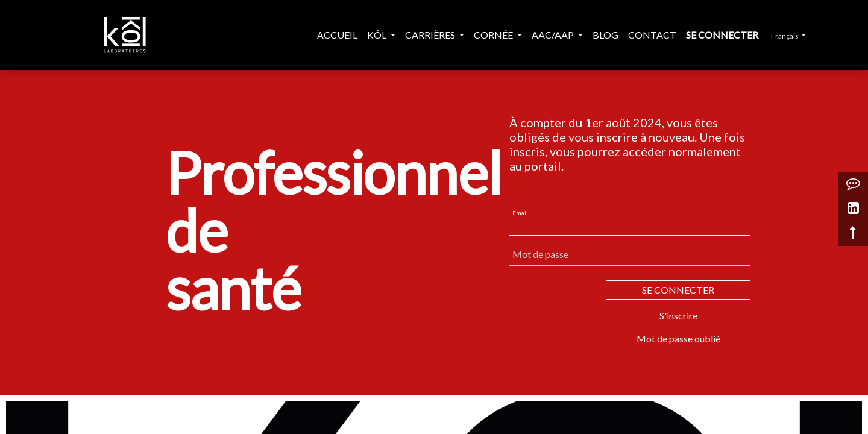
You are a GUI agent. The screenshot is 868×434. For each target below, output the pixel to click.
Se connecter (722, 35)
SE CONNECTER (678, 290)
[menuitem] (337, 35)
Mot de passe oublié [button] (678, 338)
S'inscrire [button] (678, 316)
